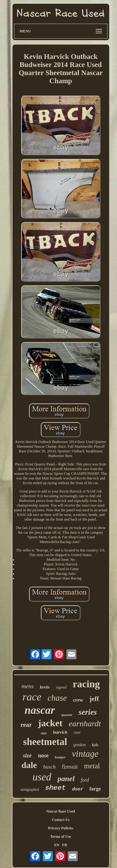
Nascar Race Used (61, 811)
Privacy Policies (61, 828)
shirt (44, 733)
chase (57, 698)
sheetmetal (45, 742)
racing (86, 684)
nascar (40, 710)
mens (28, 686)
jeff (94, 699)
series (88, 712)
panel (66, 779)
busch (50, 767)
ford (85, 780)
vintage (85, 754)
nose (43, 756)
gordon (80, 745)
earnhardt (85, 724)
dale (29, 765)
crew (78, 700)
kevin (45, 687)
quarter (67, 715)
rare (77, 732)
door (78, 789)
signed (61, 687)
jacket (50, 723)
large (95, 789)
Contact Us (61, 820)
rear (26, 725)
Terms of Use (61, 837)
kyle (95, 745)
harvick (60, 732)
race (32, 697)
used (42, 777)
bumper (60, 757)
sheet (56, 788)
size (27, 755)
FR (65, 845)
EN (57, 845)
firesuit (70, 767)
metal (92, 766)
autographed (29, 789)
